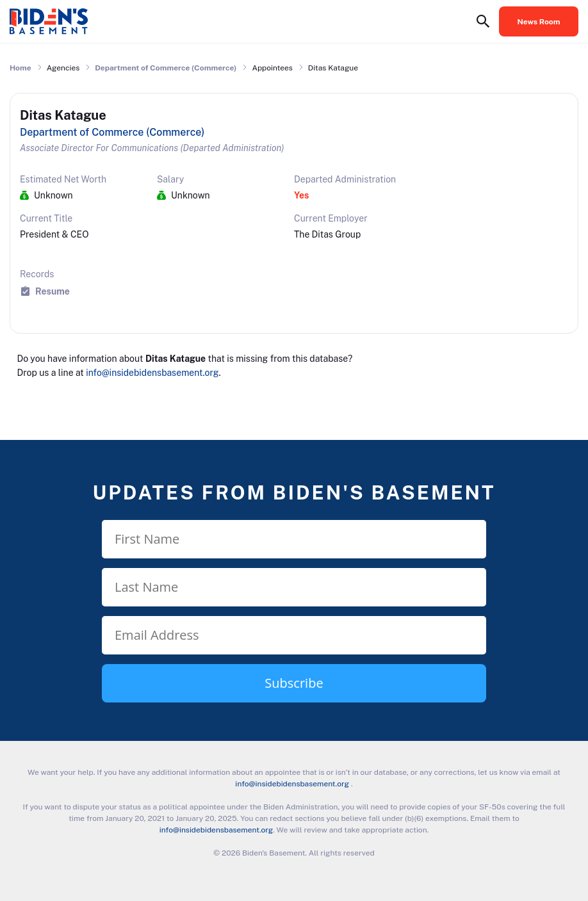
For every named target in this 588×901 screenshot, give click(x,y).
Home (20, 68)
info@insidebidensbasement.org (152, 373)
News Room (539, 22)
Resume (53, 291)
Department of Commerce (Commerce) (166, 68)
